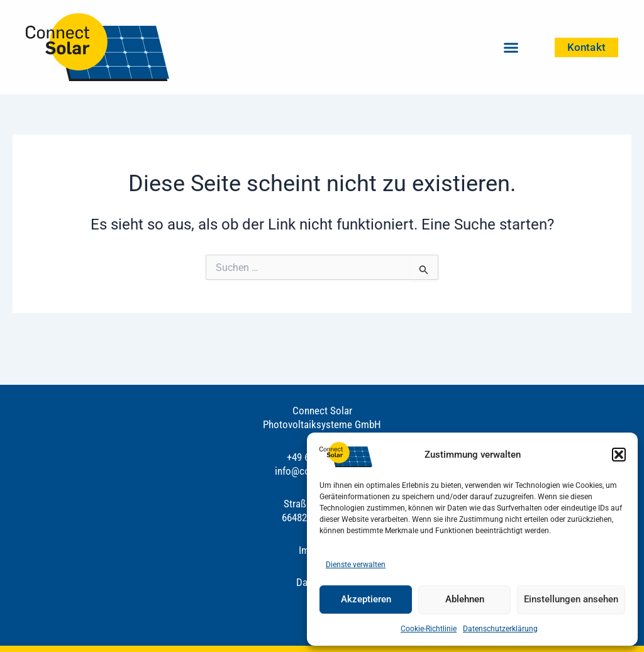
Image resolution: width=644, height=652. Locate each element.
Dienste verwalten (356, 565)
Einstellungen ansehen (571, 599)
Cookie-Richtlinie (429, 629)
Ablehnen (465, 599)
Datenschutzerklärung (500, 629)
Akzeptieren (366, 599)
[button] (619, 455)
